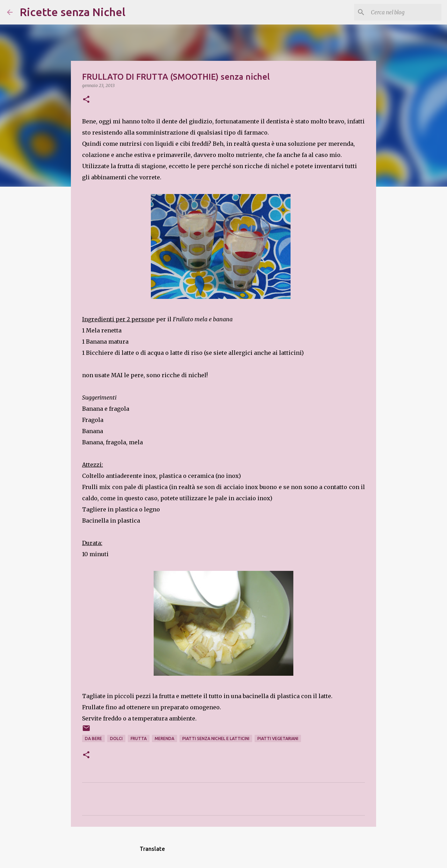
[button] (86, 100)
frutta (139, 738)
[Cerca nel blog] (405, 12)
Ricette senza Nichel (72, 12)
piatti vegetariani (278, 738)
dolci (116, 738)
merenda (164, 738)
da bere (93, 738)
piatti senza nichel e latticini (216, 738)
